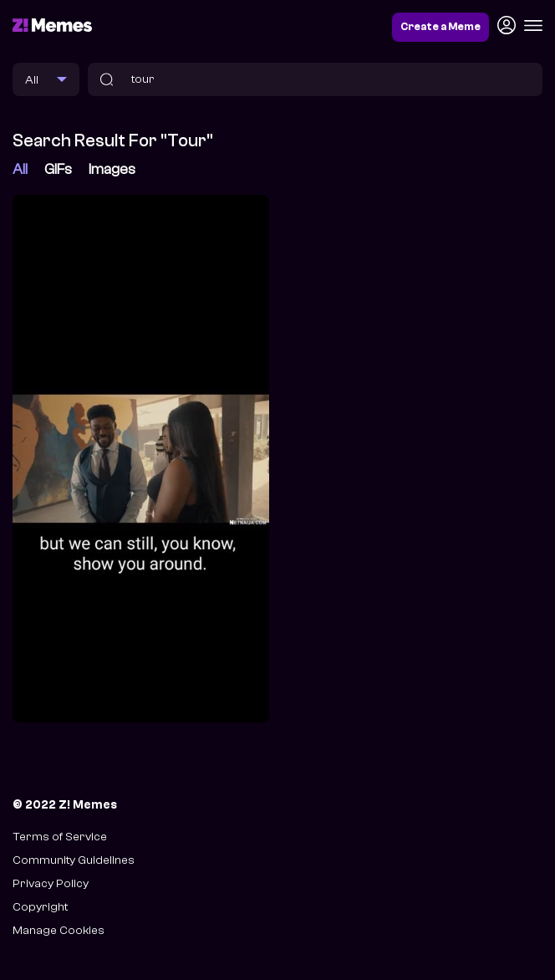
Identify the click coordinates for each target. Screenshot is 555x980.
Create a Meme (440, 27)
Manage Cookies (59, 930)
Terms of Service (60, 837)
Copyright (40, 907)
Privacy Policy (51, 883)
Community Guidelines (74, 860)
